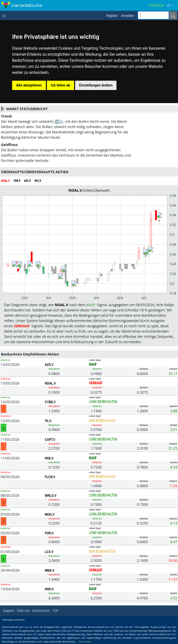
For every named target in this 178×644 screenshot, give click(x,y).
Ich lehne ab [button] (61, 85)
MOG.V (50, 514)
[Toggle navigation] (5, 15)
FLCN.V (50, 477)
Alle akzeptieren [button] (29, 85)
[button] (172, 6)
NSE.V (49, 458)
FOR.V (49, 533)
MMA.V (50, 570)
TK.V (48, 421)
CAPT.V (50, 440)
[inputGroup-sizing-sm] (153, 15)
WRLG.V (51, 495)
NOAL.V (50, 383)
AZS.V (49, 365)
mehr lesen (85, 642)
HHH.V (49, 589)
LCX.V (49, 552)
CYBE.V (50, 402)
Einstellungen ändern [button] (96, 85)
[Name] (173, 15)
